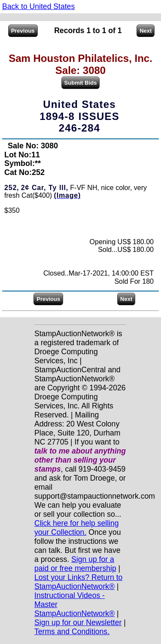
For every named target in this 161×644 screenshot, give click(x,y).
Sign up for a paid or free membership (75, 564)
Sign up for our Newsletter (78, 623)
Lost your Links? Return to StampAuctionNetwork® (78, 582)
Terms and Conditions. (72, 632)
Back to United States (38, 6)
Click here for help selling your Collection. (77, 528)
